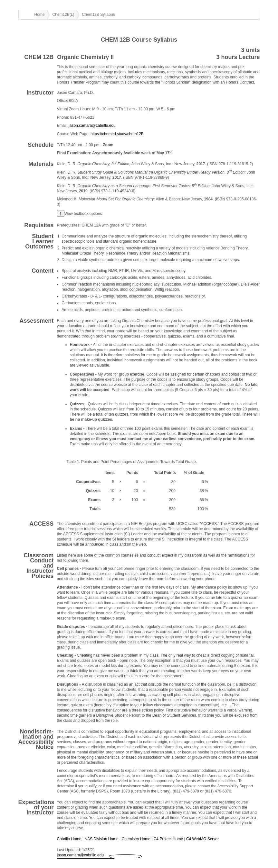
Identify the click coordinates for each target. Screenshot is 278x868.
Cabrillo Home (69, 839)
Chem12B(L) (63, 15)
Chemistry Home (136, 839)
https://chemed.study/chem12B (117, 134)
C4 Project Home (168, 839)
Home (40, 15)
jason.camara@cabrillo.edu (92, 126)
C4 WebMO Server (202, 839)
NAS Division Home (101, 839)
